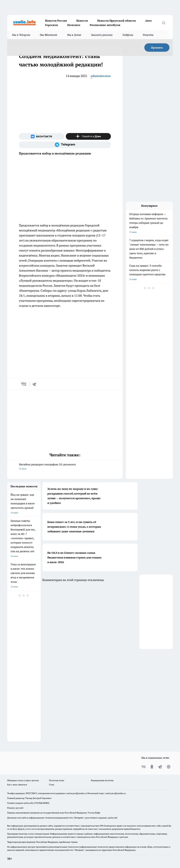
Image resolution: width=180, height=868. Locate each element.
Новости (82, 21)
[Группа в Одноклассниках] (152, 767)
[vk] (24, 384)
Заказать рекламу (102, 35)
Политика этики (57, 780)
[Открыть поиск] (164, 23)
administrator (101, 76)
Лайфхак (128, 35)
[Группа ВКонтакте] (42, 136)
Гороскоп (51, 25)
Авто (149, 21)
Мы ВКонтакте (49, 35)
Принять (157, 48)
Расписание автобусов (105, 25)
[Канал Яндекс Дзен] (88, 136)
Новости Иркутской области (117, 21)
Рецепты (148, 35)
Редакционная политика (102, 780)
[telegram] (35, 384)
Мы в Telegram (21, 35)
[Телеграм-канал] (65, 145)
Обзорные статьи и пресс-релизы (23, 780)
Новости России (56, 21)
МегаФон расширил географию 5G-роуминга (65, 467)
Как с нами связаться (17, 785)
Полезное (74, 25)
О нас (52, 785)
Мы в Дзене (74, 35)
